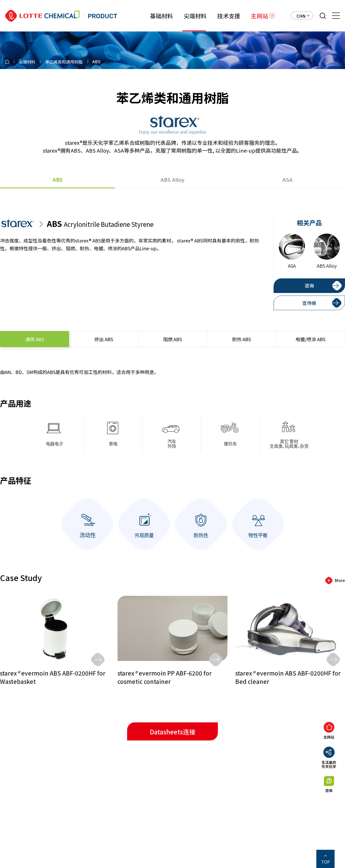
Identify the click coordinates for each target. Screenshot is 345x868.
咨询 (309, 285)
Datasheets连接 (173, 732)
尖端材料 (195, 16)
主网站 (259, 16)
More (340, 580)
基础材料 (162, 16)
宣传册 (309, 303)
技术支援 (229, 16)
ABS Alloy (173, 180)
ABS (58, 180)
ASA (288, 180)
